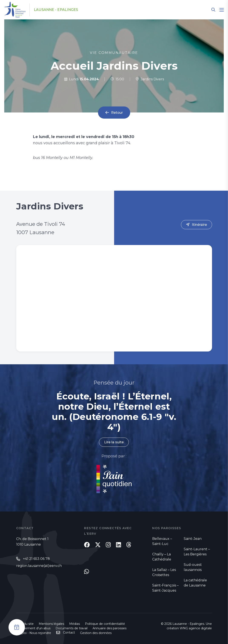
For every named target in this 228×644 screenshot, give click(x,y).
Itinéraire (199, 225)
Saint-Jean (193, 539)
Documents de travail (72, 628)
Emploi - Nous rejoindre (34, 633)
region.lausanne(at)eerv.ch (39, 566)
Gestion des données (96, 633)
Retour (117, 113)
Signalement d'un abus (33, 628)
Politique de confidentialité (105, 624)
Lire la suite (114, 442)
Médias (75, 624)
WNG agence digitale (196, 628)
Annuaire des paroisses (110, 628)
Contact (69, 632)
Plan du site (25, 624)
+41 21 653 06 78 (36, 559)
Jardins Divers (150, 79)
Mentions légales (51, 624)
